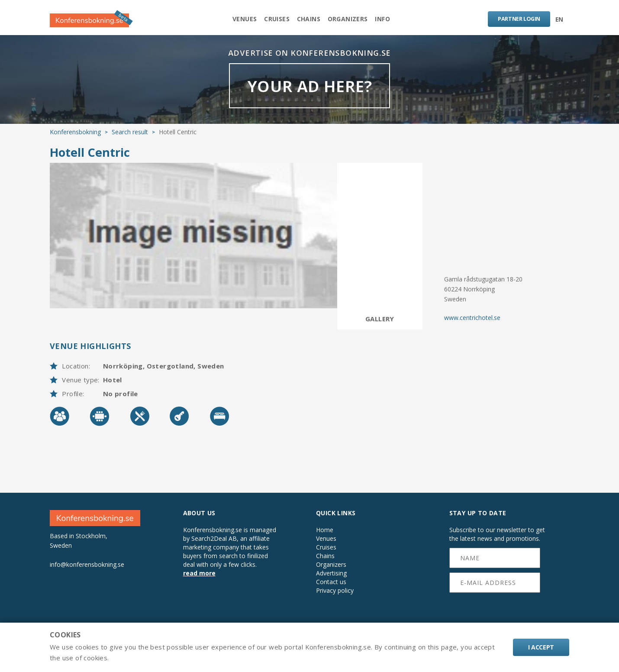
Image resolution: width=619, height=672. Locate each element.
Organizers (352, 20)
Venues (236, 20)
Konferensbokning (75, 140)
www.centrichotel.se (472, 325)
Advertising (331, 581)
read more (199, 581)
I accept (541, 647)
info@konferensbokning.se (87, 572)
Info (391, 20)
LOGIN (516, 20)
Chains (309, 20)
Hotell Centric (90, 160)
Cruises (273, 20)
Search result (130, 140)
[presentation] (495, 617)
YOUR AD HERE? (309, 93)
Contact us (331, 590)
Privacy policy (335, 598)
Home (325, 538)
